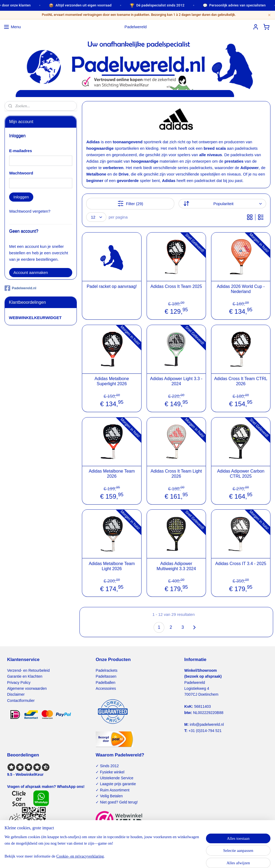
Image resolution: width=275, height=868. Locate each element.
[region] (102, 849)
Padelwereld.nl (20, 288)
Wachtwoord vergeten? (30, 211)
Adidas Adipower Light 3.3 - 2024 (176, 381)
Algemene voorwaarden (27, 688)
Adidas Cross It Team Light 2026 (176, 474)
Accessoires (106, 688)
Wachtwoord (21, 173)
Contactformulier (21, 701)
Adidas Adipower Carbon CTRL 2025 (241, 474)
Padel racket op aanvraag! (112, 286)
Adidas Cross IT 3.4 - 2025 (241, 563)
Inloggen (21, 197)
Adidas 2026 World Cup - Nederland (241, 289)
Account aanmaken (31, 272)
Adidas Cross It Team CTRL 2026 (241, 381)
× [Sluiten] (269, 15)
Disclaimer (16, 694)
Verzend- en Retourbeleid (28, 670)
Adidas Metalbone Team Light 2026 (112, 566)
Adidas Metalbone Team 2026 (112, 474)
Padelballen (105, 683)
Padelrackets (106, 670)
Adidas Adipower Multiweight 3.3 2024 (176, 566)
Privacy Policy (19, 683)
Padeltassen (106, 676)
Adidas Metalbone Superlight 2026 (112, 381)
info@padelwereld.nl (207, 724)
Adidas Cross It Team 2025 (176, 286)
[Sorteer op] (222, 204)
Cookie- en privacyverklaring (82, 858)
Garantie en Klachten (25, 676)
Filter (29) (130, 203)
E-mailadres (21, 151)
